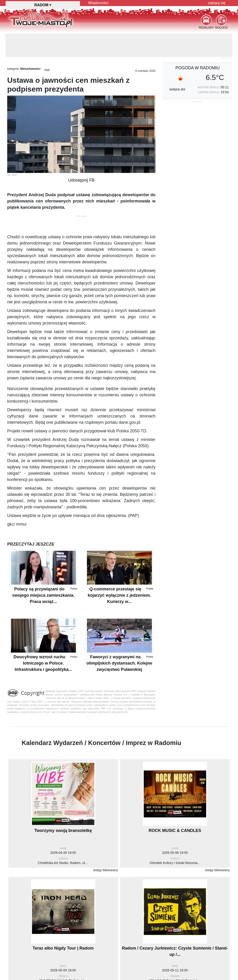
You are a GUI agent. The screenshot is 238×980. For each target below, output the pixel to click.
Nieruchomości (30, 69)
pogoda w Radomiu (198, 68)
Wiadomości (98, 3)
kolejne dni (177, 89)
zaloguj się (217, 3)
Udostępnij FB (81, 180)
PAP (47, 70)
